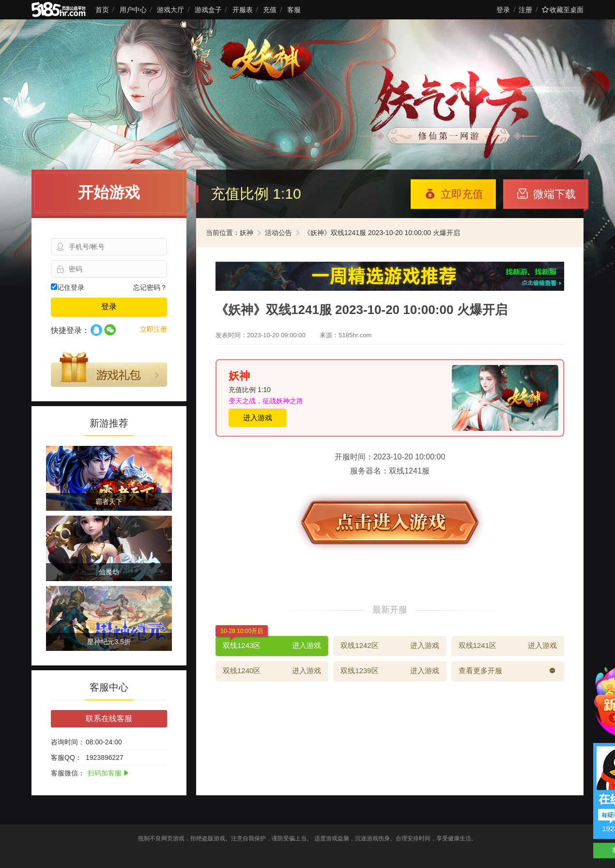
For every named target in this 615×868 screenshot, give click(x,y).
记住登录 (68, 287)
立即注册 (154, 329)
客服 (294, 10)
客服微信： (68, 773)
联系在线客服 (109, 718)
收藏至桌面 (563, 10)
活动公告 (278, 233)
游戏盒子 (208, 10)
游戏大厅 (170, 10)
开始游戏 (109, 192)
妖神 (246, 233)
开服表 (243, 10)
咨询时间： (68, 742)
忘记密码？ (150, 287)
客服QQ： (66, 758)
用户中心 (133, 10)
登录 (503, 10)
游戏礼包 (109, 369)
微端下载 (546, 194)
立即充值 (454, 194)
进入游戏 (258, 418)
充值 (270, 10)
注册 (525, 10)
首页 (102, 10)
